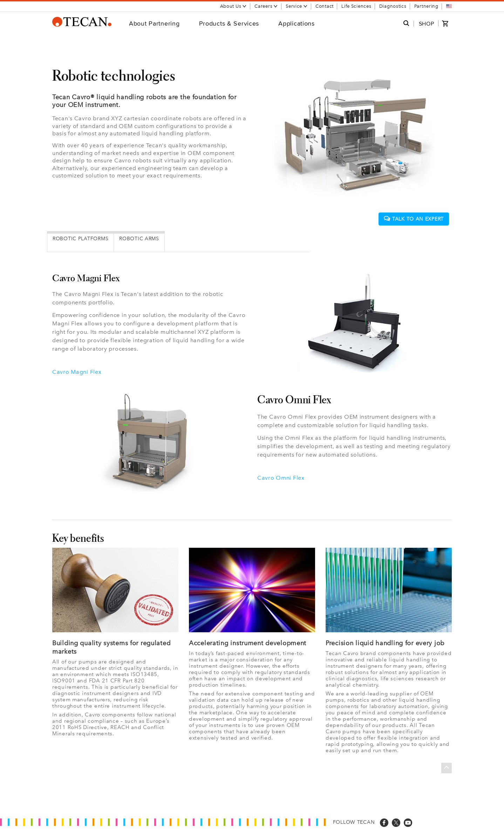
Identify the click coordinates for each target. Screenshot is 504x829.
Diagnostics (393, 6)
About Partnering (154, 23)
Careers (266, 6)
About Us (234, 6)
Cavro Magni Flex (77, 372)
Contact (325, 6)
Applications (297, 23)
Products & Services (229, 23)
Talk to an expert (414, 219)
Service (297, 6)
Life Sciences (356, 6)
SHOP (427, 24)
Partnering (426, 6)
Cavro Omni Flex (281, 478)
